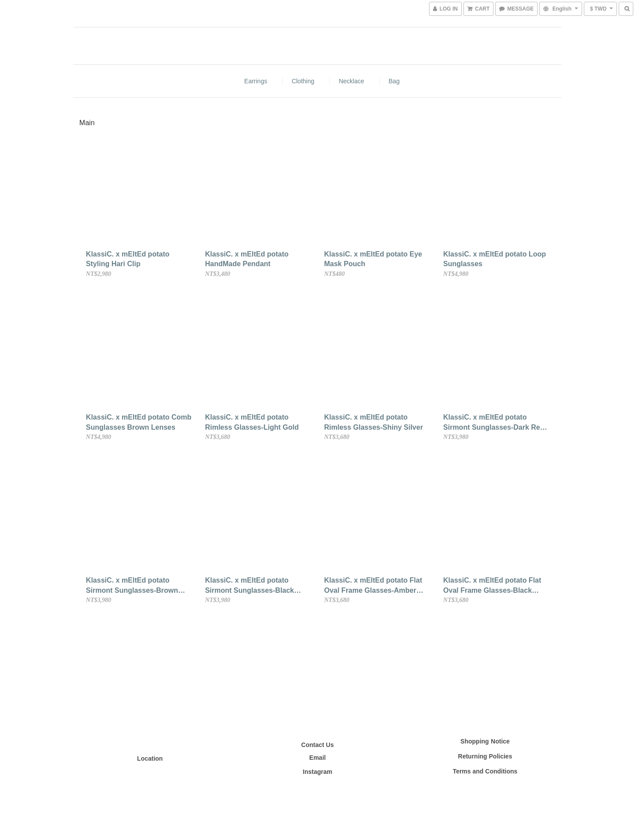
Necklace (351, 81)
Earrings (256, 81)
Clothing (303, 81)
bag (394, 81)
